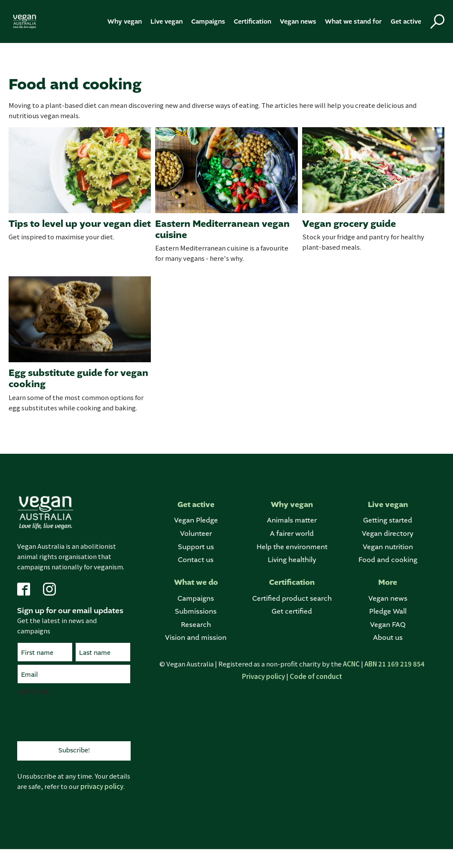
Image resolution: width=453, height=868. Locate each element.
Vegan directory (388, 534)
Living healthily (292, 560)
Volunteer (196, 534)
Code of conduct (316, 676)
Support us (196, 547)
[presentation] (83, 718)
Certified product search (292, 599)
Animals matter (292, 521)
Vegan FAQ (388, 625)
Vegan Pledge (196, 521)
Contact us (196, 560)
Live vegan (167, 21)
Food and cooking (388, 560)
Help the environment (292, 547)
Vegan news (298, 21)
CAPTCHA (33, 691)
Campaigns (208, 21)
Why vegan (125, 21)
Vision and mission (196, 638)
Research (196, 625)
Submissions (196, 612)
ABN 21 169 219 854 (395, 664)
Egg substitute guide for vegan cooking (78, 379)
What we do (196, 582)
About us (388, 638)
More (388, 582)
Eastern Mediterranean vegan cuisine (222, 230)
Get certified (292, 612)
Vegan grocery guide (349, 224)
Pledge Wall (388, 612)
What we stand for (353, 21)
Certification (253, 21)
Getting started (388, 521)
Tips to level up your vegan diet (80, 224)
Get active (406, 21)
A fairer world (292, 534)
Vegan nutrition (388, 547)
